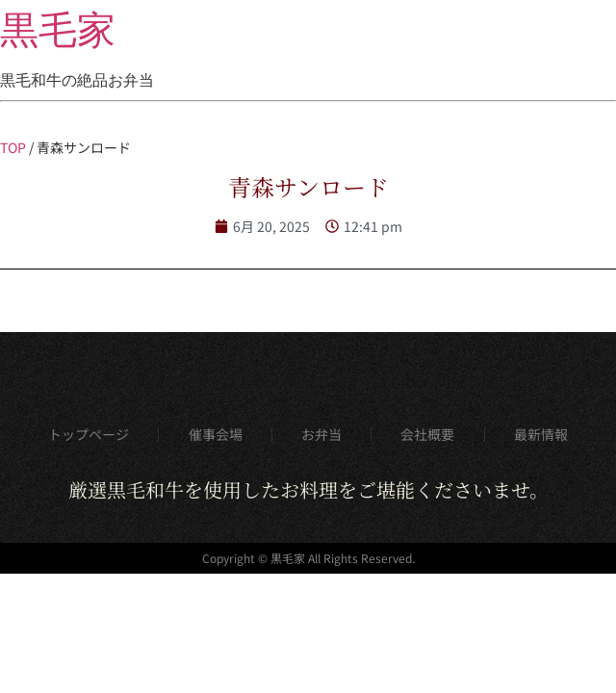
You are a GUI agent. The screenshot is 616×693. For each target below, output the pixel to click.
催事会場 (216, 434)
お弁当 (321, 434)
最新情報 (541, 434)
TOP (13, 147)
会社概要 (427, 434)
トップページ (89, 434)
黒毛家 (58, 30)
